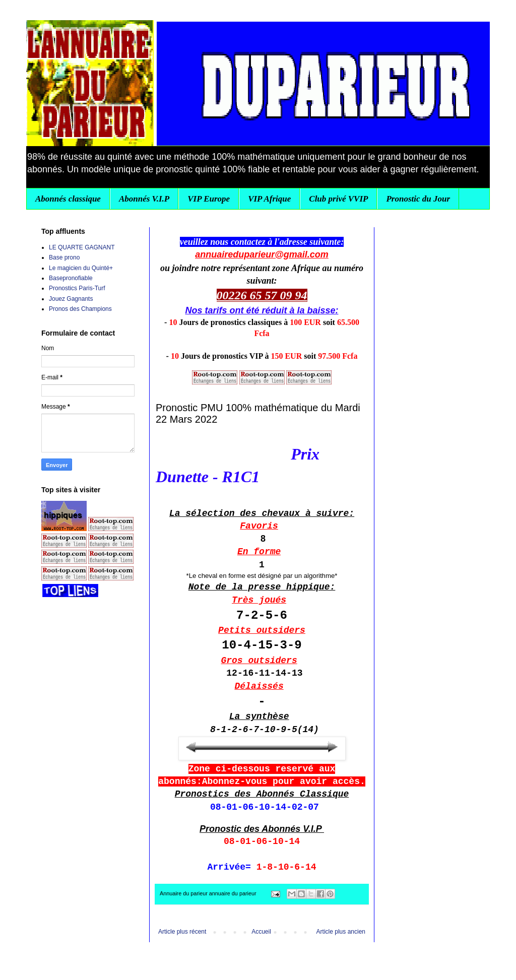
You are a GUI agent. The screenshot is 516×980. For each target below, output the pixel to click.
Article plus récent (182, 932)
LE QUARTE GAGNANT (82, 247)
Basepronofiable (71, 278)
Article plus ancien (341, 932)
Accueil (261, 932)
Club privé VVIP (338, 199)
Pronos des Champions (80, 309)
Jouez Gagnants (71, 299)
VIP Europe (209, 199)
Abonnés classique (68, 199)
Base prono (64, 257)
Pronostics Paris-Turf (77, 288)
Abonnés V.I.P (144, 199)
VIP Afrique (269, 199)
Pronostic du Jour (418, 199)
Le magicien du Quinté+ (81, 268)
